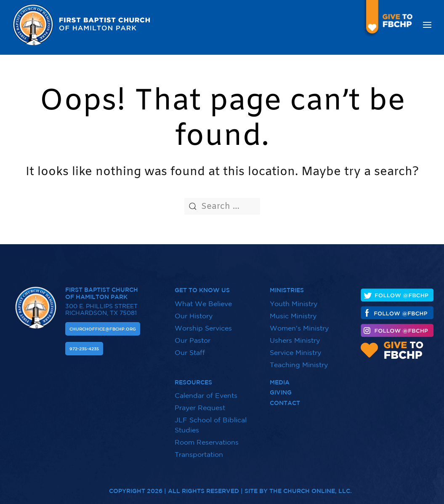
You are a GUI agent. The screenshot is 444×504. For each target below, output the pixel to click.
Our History (194, 316)
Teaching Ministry (299, 365)
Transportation (199, 451)
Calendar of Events (206, 392)
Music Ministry (293, 316)
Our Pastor (193, 340)
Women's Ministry (299, 328)
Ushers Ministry (295, 340)
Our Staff (190, 352)
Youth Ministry (294, 304)
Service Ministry (295, 352)
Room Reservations (207, 438)
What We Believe (203, 304)
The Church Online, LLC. (311, 487)
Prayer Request (200, 404)
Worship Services (203, 328)
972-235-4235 (84, 349)
